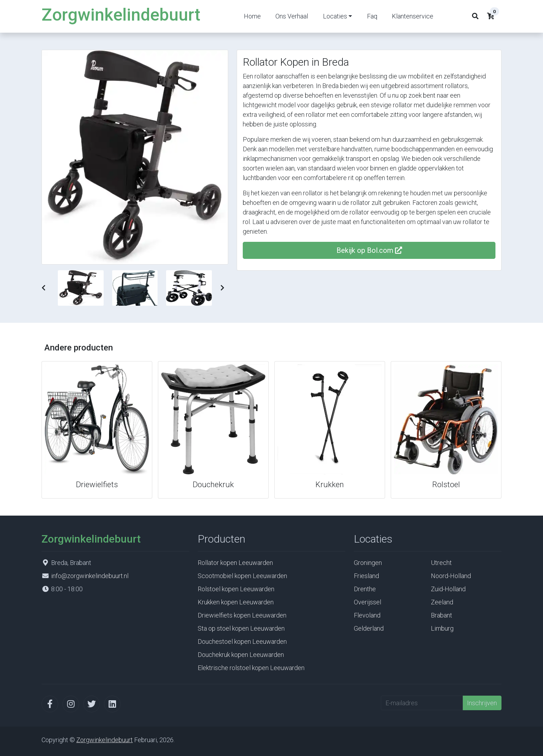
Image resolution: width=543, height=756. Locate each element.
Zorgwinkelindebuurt (121, 15)
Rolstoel (446, 485)
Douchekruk (213, 485)
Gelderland (369, 628)
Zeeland (442, 602)
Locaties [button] (335, 16)
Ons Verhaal (292, 16)
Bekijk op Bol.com (369, 250)
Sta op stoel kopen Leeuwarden (241, 628)
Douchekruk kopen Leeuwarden (241, 655)
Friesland (366, 576)
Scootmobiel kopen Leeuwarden (242, 576)
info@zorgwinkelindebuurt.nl (90, 576)
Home (252, 16)
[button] (43, 288)
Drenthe (365, 589)
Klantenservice (413, 16)
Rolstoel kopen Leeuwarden (236, 589)
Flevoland (367, 615)
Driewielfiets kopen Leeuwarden (242, 615)
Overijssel (368, 602)
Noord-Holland (451, 576)
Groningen (368, 563)
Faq (372, 16)
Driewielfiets (97, 485)
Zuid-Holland (448, 589)
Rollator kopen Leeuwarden (235, 563)
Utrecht (441, 563)
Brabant (441, 615)
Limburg (442, 628)
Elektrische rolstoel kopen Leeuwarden (251, 668)
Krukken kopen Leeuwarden (236, 602)
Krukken (330, 485)
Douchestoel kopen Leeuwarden (242, 641)
